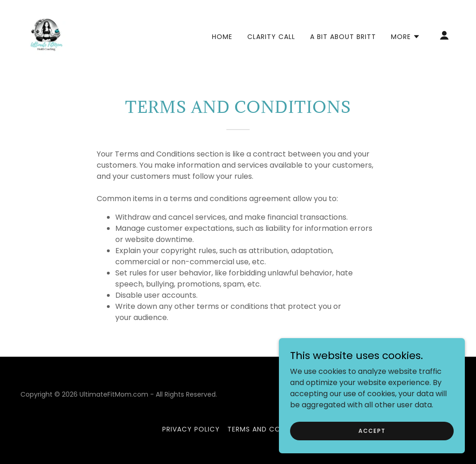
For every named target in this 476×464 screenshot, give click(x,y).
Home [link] (222, 37)
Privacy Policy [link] (191, 429)
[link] (46, 35)
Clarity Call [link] (271, 37)
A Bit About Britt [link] (343, 37)
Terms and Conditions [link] (271, 429)
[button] (406, 37)
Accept (372, 430)
